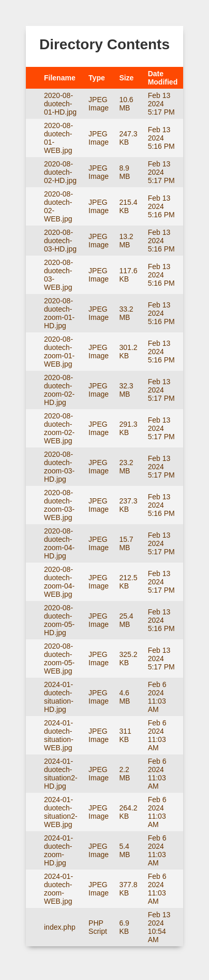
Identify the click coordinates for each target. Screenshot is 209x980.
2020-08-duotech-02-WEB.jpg (58, 206)
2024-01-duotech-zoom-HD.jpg (58, 850)
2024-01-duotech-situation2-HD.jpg (61, 774)
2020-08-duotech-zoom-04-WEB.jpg (59, 582)
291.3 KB (128, 428)
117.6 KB (128, 275)
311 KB (125, 735)
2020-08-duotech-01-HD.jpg (60, 104)
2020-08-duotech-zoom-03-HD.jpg (59, 467)
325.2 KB (128, 659)
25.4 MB (126, 620)
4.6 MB (124, 697)
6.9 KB (124, 927)
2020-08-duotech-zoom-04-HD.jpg (59, 543)
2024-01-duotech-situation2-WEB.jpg (61, 812)
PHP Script (98, 927)
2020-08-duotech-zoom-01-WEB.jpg (59, 352)
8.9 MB (124, 172)
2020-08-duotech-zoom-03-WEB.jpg (59, 505)
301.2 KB (128, 352)
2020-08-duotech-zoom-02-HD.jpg (59, 390)
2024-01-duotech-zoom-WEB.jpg (58, 889)
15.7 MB (126, 543)
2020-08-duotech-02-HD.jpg (60, 172)
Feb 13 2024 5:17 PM (161, 104)
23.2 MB (126, 467)
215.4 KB (128, 206)
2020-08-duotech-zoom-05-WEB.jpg (59, 659)
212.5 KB (128, 582)
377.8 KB (128, 889)
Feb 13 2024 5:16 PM (161, 138)
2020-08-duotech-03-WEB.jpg (58, 275)
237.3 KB (128, 505)
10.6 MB (126, 104)
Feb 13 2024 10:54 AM (159, 927)
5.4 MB (124, 850)
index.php (60, 927)
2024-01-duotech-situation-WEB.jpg (59, 735)
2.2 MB (124, 774)
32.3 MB (126, 390)
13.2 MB (126, 241)
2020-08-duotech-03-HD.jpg (60, 241)
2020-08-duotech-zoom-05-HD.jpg (59, 620)
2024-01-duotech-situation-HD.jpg (59, 697)
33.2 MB (126, 313)
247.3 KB (128, 138)
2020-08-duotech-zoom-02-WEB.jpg (59, 428)
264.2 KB (128, 812)
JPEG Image (99, 104)
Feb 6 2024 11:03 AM (157, 697)
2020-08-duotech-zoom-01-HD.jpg (59, 313)
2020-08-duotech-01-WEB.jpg (58, 138)
